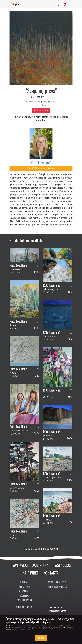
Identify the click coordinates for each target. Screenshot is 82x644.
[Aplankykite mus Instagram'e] (31, 608)
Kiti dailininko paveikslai (26, 240)
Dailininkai (41, 565)
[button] (49, 97)
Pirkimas (24, 582)
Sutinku (41, 638)
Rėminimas (24, 596)
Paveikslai (20, 565)
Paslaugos (62, 565)
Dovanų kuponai (24, 600)
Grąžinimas (24, 591)
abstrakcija (44, 105)
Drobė (53, 102)
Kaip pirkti (31, 573)
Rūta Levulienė (41, 162)
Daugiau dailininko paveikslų (41, 549)
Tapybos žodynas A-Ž (58, 587)
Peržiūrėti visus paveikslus (41, 168)
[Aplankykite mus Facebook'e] (29, 608)
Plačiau (28, 630)
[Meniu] (71, 4)
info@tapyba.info (58, 611)
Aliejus (37, 102)
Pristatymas (24, 587)
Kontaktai (51, 573)
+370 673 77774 (58, 608)
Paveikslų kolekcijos (58, 582)
